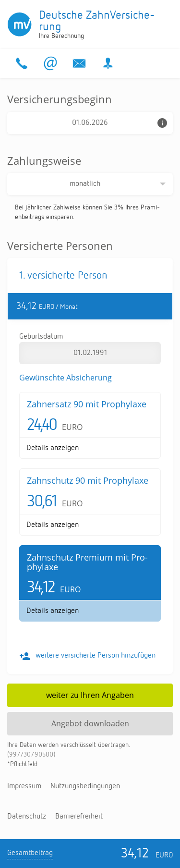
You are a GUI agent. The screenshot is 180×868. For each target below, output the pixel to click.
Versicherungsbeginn (60, 99)
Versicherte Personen (60, 245)
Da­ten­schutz (27, 817)
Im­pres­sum (24, 786)
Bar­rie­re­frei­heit (79, 817)
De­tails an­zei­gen (53, 448)
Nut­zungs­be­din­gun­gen (85, 786)
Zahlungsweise (44, 160)
